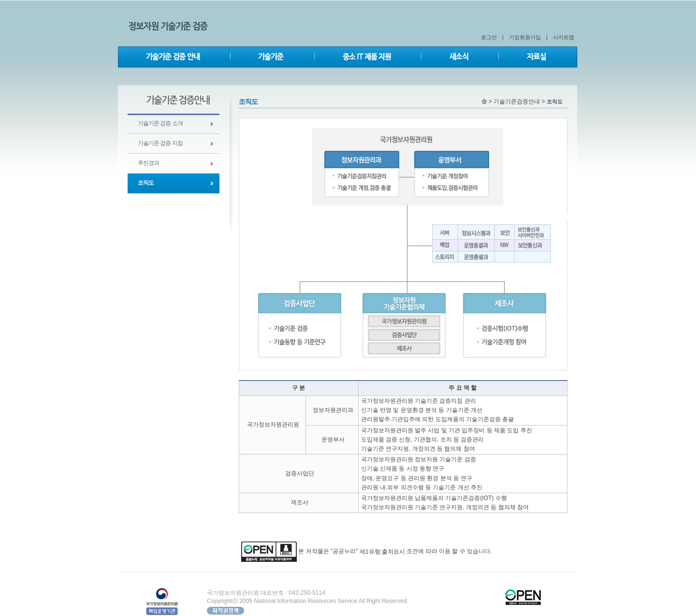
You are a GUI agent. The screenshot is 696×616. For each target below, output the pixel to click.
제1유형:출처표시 (382, 552)
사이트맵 (564, 37)
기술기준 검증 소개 (160, 123)
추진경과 (148, 163)
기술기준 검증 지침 (160, 143)
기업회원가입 (525, 37)
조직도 (146, 183)
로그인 (489, 37)
